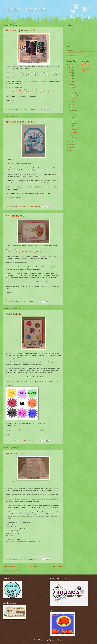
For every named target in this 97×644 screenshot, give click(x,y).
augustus (73, 99)
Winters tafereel (15, 453)
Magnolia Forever (72, 55)
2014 (71, 150)
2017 (71, 142)
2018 (71, 85)
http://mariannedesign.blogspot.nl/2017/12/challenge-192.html (23, 542)
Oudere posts (58, 566)
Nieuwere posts (9, 566)
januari (73, 113)
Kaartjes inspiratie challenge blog (76, 53)
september (74, 96)
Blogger (60, 640)
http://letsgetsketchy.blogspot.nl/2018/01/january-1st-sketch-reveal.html (26, 90)
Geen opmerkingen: (35, 207)
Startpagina (70, 50)
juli (72, 102)
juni (72, 105)
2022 (71, 73)
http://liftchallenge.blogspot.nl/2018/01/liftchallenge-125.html (23, 252)
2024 (71, 67)
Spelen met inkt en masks (21, 121)
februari (73, 110)
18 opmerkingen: (34, 109)
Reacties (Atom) (16, 571)
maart (73, 107)
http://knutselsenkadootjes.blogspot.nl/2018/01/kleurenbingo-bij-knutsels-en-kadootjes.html (32, 381)
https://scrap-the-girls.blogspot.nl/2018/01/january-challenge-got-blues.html (27, 92)
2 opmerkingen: (33, 441)
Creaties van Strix (24, 8)
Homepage (34, 566)
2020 (71, 79)
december (74, 87)
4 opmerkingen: (33, 302)
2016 (71, 145)
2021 (71, 76)
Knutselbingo (13, 314)
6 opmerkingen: (33, 559)
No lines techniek (16, 216)
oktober (73, 93)
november (74, 90)
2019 (71, 82)
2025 (71, 64)
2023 (71, 70)
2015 (71, 148)
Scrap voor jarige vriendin (21, 30)
